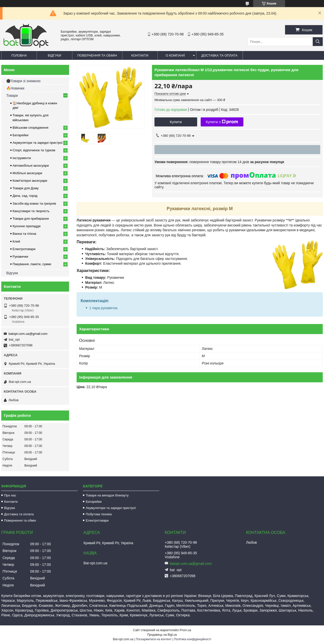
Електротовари (24, 249)
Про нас (10, 495)
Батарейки (20, 135)
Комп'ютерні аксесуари (30, 181)
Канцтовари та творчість (31, 211)
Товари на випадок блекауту (107, 495)
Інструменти (22, 158)
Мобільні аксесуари (27, 173)
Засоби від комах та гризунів (34, 203)
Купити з (222, 122)
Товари (12, 96)
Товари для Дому (26, 188)
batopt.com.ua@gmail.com (28, 334)
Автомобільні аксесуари (31, 166)
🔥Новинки (15, 88)
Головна (19, 55)
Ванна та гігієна (24, 234)
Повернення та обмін (97, 55)
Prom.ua (185, 630)
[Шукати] (318, 42)
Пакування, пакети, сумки (32, 264)
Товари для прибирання (31, 219)
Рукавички (20, 257)
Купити (176, 122)
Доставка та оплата (220, 55)
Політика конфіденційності (193, 639)
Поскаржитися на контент (154, 639)
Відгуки (54, 55)
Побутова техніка (99, 514)
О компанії (175, 55)
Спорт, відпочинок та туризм (34, 150)
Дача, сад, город (25, 196)
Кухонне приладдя (26, 226)
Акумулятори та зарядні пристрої (38, 143)
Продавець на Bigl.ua (162, 635)
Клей (16, 241)
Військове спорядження (31, 128)
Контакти (140, 55)
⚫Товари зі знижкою (23, 81)
